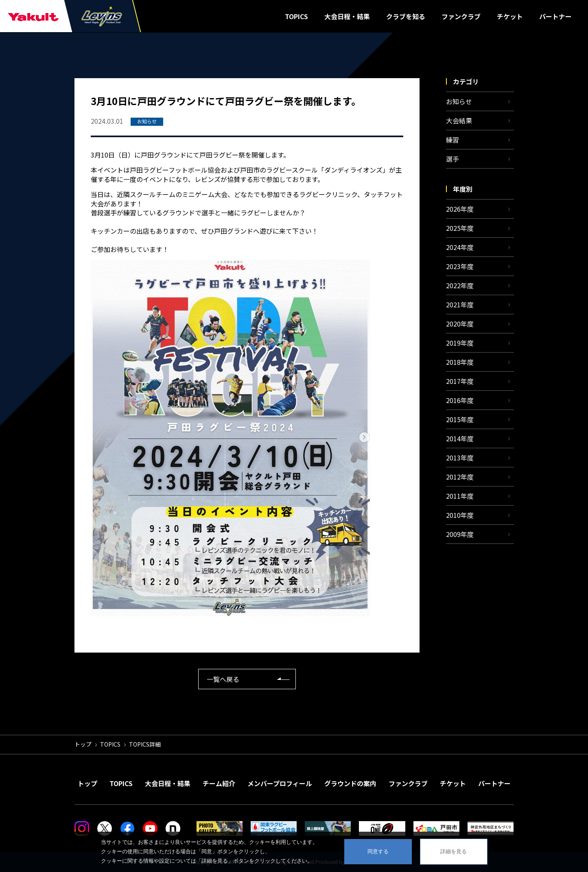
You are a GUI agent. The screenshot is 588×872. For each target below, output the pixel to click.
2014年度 (460, 438)
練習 (452, 140)
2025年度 (460, 228)
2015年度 (460, 419)
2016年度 (460, 400)
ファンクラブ (461, 16)
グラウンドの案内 (350, 783)
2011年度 (460, 496)
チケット (510, 16)
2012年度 (460, 477)
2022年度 (460, 285)
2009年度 (460, 534)
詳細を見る (454, 851)
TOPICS (296, 16)
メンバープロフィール (280, 783)
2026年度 (460, 209)
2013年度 (460, 458)
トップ (83, 744)
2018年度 (460, 362)
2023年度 (460, 266)
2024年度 (460, 247)
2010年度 (460, 515)
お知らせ (459, 101)
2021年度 (460, 305)
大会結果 (459, 121)
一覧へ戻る (223, 679)
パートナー (555, 16)
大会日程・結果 (347, 16)
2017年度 (460, 381)
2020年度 (460, 324)
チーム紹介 (219, 783)
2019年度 (460, 343)
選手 (452, 159)
